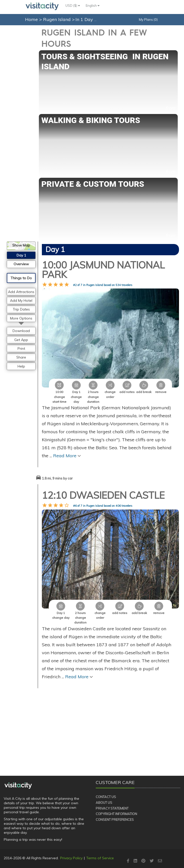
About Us (104, 802)
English (93, 5)
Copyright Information (116, 814)
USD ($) (73, 5)
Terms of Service (100, 858)
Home (31, 19)
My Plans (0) (148, 19)
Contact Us (106, 797)
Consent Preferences (115, 819)
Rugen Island (58, 19)
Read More (67, 456)
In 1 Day (85, 19)
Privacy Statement (112, 808)
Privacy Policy (71, 858)
